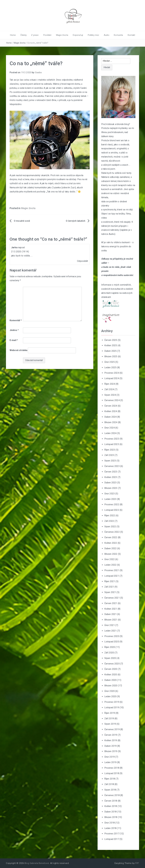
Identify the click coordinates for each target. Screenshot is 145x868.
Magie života (62, 35)
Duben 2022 (111, 548)
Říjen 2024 (110, 384)
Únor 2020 (110, 691)
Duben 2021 (111, 614)
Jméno (14, 330)
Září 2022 (109, 521)
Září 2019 (109, 718)
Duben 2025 (111, 351)
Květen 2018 (111, 806)
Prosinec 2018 (112, 768)
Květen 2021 (111, 609)
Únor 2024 (110, 428)
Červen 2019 (111, 735)
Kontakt (129, 35)
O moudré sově (22, 221)
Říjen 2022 (110, 515)
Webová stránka (18, 350)
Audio (105, 35)
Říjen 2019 (110, 713)
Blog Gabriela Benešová (37, 863)
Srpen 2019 (110, 724)
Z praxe (36, 35)
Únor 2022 (110, 559)
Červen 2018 (111, 801)
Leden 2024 (110, 433)
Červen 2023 (111, 472)
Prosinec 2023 (112, 439)
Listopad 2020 (112, 642)
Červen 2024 (111, 406)
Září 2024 (109, 389)
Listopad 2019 (112, 707)
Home (15, 35)
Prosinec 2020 (112, 636)
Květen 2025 (111, 345)
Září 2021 (109, 587)
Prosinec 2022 (112, 504)
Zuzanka (56, 188)
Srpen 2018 (110, 790)
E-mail (14, 340)
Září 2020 (109, 653)
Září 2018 (109, 784)
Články (25, 35)
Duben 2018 (111, 812)
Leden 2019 (110, 762)
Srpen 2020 (110, 658)
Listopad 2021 (112, 576)
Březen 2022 (111, 554)
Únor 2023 (110, 494)
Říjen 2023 (110, 450)
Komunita (117, 35)
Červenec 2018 (112, 795)
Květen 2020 (111, 675)
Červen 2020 (111, 669)
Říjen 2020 (110, 647)
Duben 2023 (111, 483)
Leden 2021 (110, 631)
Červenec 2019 (112, 729)
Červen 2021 (111, 603)
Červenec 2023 (112, 466)
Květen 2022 (111, 543)
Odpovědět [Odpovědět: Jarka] (82, 261)
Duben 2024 (111, 417)
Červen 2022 (111, 537)
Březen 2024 (111, 422)
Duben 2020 (111, 680)
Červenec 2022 (112, 532)
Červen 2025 (111, 340)
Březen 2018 (111, 817)
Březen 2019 (111, 751)
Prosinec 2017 (112, 834)
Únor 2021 (110, 625)
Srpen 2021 (110, 592)
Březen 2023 (111, 488)
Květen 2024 (111, 411)
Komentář (16, 320)
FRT (137, 863)
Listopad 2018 (112, 773)
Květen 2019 (111, 740)
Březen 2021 (111, 620)
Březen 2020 (111, 685)
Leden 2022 (110, 565)
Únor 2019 (110, 757)
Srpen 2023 (110, 461)
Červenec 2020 (112, 664)
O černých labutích (76, 221)
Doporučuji (77, 35)
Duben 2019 (111, 746)
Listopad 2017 (112, 839)
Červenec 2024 (112, 400)
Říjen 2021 (110, 581)
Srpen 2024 (110, 395)
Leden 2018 (110, 828)
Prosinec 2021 (112, 570)
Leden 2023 (110, 499)
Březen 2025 (111, 356)
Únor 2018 (110, 823)
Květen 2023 (111, 477)
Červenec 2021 (112, 598)
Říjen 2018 (110, 779)
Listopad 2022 (112, 510)
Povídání (48, 35)
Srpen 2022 (110, 526)
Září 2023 (109, 455)
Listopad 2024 (112, 378)
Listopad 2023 (112, 444)
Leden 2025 (110, 367)
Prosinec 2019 (112, 702)
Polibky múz (93, 35)
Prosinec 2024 (112, 373)
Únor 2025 (110, 362)
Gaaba (38, 72)
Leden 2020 (110, 696)
